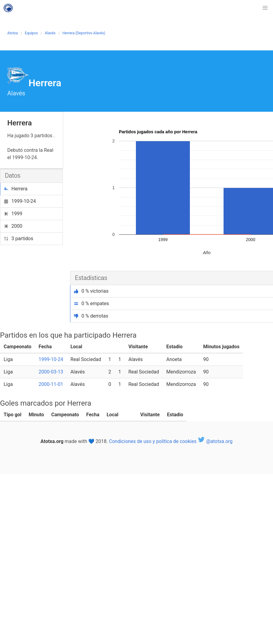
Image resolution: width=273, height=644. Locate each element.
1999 (13, 214)
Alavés (50, 33)
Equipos (31, 33)
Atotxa (13, 33)
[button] (265, 8)
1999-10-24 (20, 201)
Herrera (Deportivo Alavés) (84, 33)
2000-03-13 (51, 372)
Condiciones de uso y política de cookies (153, 441)
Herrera (16, 189)
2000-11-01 (51, 384)
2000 (13, 226)
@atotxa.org (215, 441)
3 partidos (19, 239)
